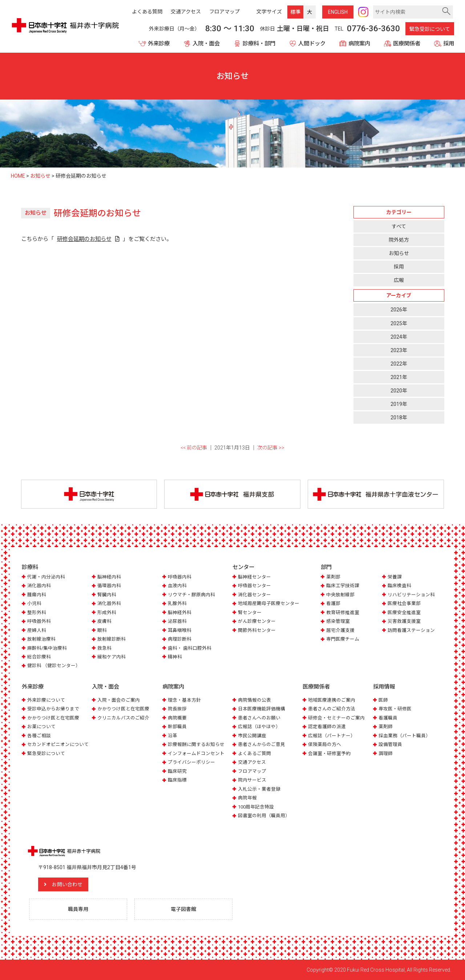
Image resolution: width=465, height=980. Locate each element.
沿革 (173, 736)
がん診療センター (257, 621)
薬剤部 (333, 577)
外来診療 (159, 44)
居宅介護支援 (340, 630)
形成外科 (107, 612)
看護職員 (388, 718)
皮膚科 (104, 621)
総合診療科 (39, 657)
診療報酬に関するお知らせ (196, 744)
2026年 (399, 310)
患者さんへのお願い (259, 718)
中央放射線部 (340, 595)
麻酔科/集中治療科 (47, 648)
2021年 (399, 377)
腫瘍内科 (37, 595)
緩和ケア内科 (112, 657)
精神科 (175, 657)
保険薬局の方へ (325, 744)
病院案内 (359, 44)
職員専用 (78, 909)
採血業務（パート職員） (405, 736)
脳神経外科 (180, 612)
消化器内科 (39, 586)
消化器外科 (109, 603)
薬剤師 (386, 727)
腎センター (250, 612)
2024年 (399, 337)
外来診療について (46, 700)
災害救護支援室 (404, 621)
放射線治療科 (41, 639)
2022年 (399, 364)
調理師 (386, 753)
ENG (338, 12)
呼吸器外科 (39, 621)
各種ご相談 (39, 736)
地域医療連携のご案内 (332, 700)
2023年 (399, 350)
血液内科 (177, 586)
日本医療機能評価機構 (262, 709)
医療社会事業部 (404, 603)
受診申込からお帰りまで (53, 709)
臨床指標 (177, 780)
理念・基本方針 (184, 700)
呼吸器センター (254, 586)
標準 (295, 12)
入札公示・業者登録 (259, 789)
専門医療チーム (343, 639)
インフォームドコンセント (196, 753)
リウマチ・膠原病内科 (191, 595)
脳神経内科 (109, 577)
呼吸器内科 (180, 577)
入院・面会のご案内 (119, 700)
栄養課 (395, 577)
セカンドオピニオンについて (58, 744)
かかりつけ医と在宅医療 (53, 718)
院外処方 (399, 240)
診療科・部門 (259, 44)
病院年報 (247, 798)
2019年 (399, 404)
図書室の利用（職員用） (264, 816)
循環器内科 (109, 586)
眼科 (102, 630)
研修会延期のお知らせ (84, 239)
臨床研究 (177, 771)
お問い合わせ (67, 884)
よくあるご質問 (254, 753)
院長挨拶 (177, 709)
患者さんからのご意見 (262, 744)
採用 (449, 44)
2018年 (399, 418)
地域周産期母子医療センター (269, 603)
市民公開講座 (252, 736)
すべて (399, 226)
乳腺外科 (177, 603)
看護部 (333, 603)
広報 (399, 280)
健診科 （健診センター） (54, 666)
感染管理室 (338, 621)
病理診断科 (180, 639)
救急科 (104, 648)
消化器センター (254, 595)
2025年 (399, 323)
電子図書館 (183, 909)
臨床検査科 (399, 586)
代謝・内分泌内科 (46, 577)
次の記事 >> (271, 448)
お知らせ (399, 253)
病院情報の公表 (254, 700)
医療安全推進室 (404, 612)
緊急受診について (430, 29)
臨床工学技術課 (343, 586)
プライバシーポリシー (191, 762)
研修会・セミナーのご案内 (336, 718)
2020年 (399, 391)
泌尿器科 (177, 621)
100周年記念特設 (256, 807)
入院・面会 (206, 44)
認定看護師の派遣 (327, 727)
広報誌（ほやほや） (259, 727)
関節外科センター (257, 630)
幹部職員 (177, 727)
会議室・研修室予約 (329, 753)
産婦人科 (37, 630)
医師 (383, 700)
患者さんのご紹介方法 (332, 709)
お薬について (41, 727)
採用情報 (384, 687)
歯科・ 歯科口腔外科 (190, 648)
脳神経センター (254, 577)
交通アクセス (252, 762)
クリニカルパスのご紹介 (123, 718)
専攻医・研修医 (395, 709)
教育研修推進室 (343, 612)
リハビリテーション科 (411, 595)
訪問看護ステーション (411, 630)
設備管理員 (390, 744)
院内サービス (252, 780)
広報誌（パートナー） (332, 736)
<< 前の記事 (194, 448)
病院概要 (177, 718)
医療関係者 (407, 44)
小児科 (34, 603)
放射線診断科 (112, 639)
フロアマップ (252, 771)
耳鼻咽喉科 (180, 630)
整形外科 (37, 612)
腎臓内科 (107, 595)
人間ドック (312, 44)
